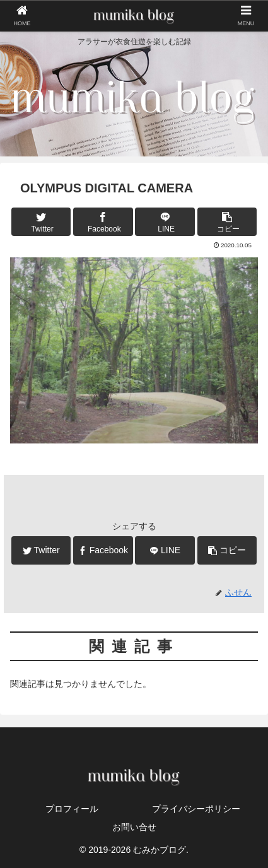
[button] (227, 222)
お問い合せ (134, 827)
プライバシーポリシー (196, 809)
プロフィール (72, 809)
